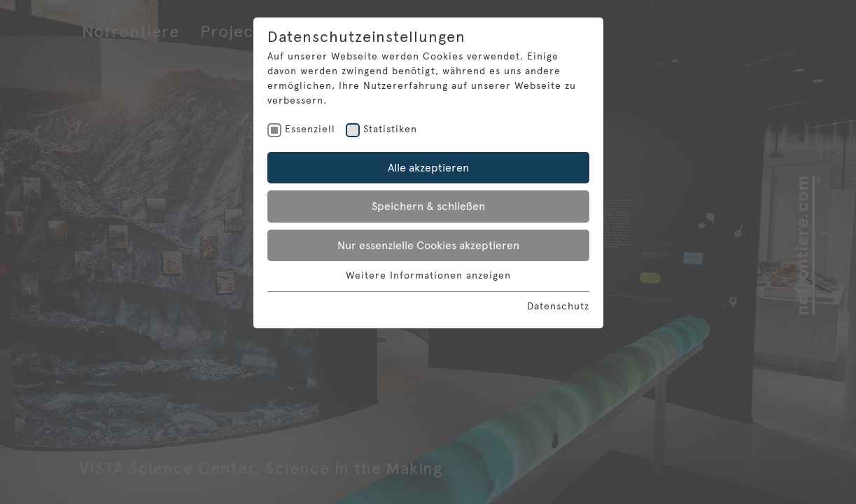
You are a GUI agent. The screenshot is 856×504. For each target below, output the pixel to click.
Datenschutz (558, 306)
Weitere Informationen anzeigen (428, 275)
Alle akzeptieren (428, 168)
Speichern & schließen (428, 206)
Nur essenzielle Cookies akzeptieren (428, 245)
